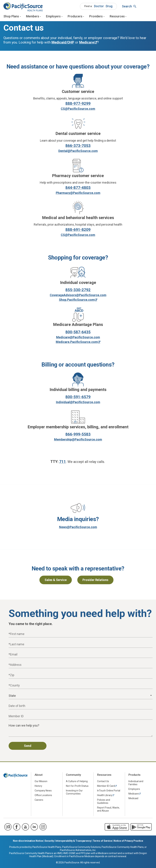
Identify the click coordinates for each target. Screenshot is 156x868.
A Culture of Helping (77, 782)
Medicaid (133, 799)
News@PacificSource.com (78, 528)
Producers (75, 17)
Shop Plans (11, 17)
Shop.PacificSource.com (77, 301)
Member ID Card (106, 787)
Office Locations (43, 796)
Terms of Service (102, 842)
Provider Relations (95, 581)
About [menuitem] (39, 776)
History (38, 787)
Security (49, 842)
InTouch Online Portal (109, 792)
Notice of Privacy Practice (128, 842)
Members (33, 17)
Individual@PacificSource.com (78, 403)
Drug (109, 7)
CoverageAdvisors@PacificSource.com (78, 296)
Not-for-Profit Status (77, 787)
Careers (39, 801)
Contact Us (103, 782)
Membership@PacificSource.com (78, 441)
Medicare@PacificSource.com (78, 338)
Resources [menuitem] (104, 776)
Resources (117, 17)
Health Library (105, 796)
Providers (96, 17)
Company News (43, 792)
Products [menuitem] (134, 776)
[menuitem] (98, 7)
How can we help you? (24, 727)
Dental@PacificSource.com (78, 152)
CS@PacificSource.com (78, 110)
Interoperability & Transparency (73, 842)
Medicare (134, 795)
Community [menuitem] (73, 776)
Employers (53, 17)
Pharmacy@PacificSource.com (78, 194)
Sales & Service (56, 581)
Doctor (99, 7)
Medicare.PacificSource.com (77, 343)
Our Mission (41, 782)
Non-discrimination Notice (28, 842)
